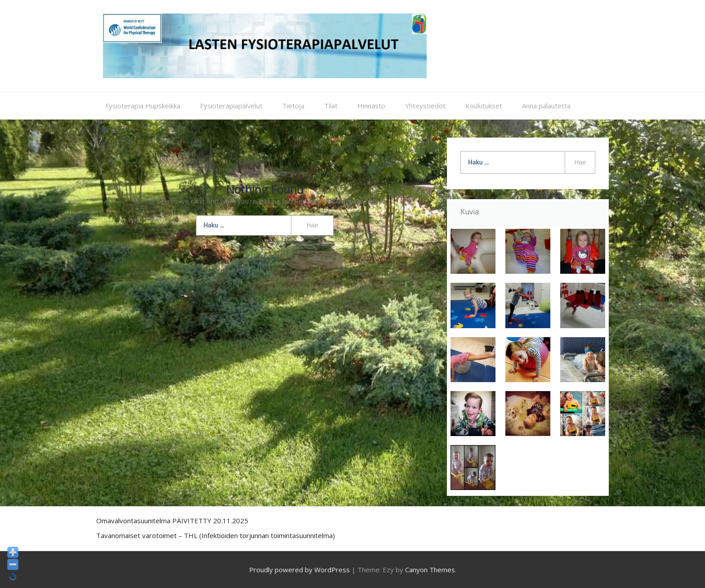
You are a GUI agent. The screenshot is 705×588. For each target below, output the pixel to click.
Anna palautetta (546, 106)
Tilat (331, 106)
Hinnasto (371, 106)
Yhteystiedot (425, 106)
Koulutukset (484, 106)
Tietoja (293, 106)
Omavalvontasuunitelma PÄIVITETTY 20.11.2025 (172, 521)
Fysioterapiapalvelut (231, 106)
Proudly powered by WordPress (299, 570)
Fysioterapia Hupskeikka (143, 106)
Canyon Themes (430, 570)
